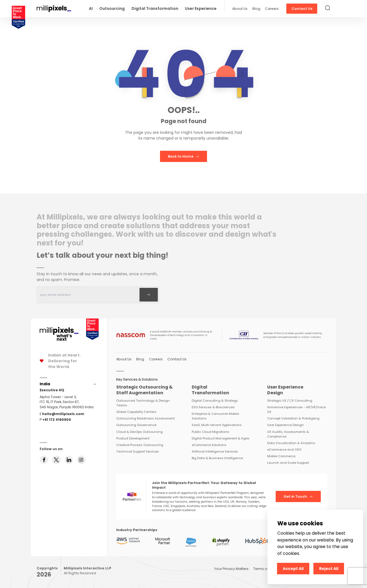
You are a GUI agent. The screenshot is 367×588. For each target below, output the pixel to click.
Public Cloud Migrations (210, 432)
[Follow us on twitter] (56, 460)
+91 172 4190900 (57, 420)
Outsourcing (112, 8)
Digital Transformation (155, 8)
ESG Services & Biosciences (213, 407)
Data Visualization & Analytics (291, 443)
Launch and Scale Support (288, 463)
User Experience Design (286, 425)
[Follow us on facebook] (44, 460)
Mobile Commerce (281, 456)
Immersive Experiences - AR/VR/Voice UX (296, 409)
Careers (272, 9)
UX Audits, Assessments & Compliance (288, 434)
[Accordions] (45, 384)
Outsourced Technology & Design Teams (143, 403)
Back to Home (183, 156)
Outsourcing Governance (136, 425)
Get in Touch (298, 496)
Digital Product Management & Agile (220, 438)
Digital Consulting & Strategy (215, 401)
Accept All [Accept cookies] (293, 569)
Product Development (133, 438)
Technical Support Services (138, 451)
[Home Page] (59, 330)
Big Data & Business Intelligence (217, 458)
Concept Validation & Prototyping (293, 418)
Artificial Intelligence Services (215, 451)
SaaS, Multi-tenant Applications (217, 425)
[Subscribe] (149, 295)
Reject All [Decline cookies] (329, 569)
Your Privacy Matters (231, 569)
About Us (240, 9)
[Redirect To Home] (54, 9)
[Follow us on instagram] (81, 460)
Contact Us (302, 9)
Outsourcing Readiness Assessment (145, 418)
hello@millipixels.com (63, 414)
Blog (256, 9)
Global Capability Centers (136, 412)
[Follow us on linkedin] (69, 460)
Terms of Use (264, 569)
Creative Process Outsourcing (140, 445)
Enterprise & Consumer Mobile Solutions (215, 416)
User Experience (201, 8)
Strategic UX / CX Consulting (290, 401)
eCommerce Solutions (209, 445)
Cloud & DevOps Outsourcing (139, 432)
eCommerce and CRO (284, 450)
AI (91, 8)
